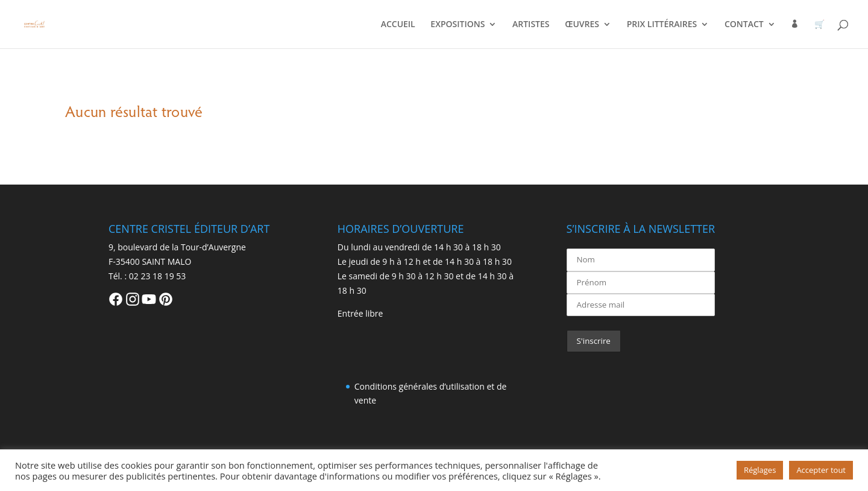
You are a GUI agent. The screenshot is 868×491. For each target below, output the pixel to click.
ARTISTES (531, 25)
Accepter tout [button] (821, 470)
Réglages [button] (760, 470)
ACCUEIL (398, 25)
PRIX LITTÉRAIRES (662, 25)
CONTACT (744, 25)
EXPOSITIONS (458, 25)
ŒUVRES (582, 25)
